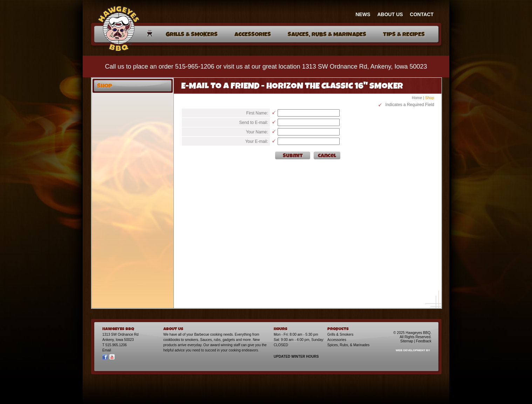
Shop (430, 98)
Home (417, 98)
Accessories (337, 340)
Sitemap (407, 341)
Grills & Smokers (340, 335)
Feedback (424, 341)
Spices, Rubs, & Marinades (349, 345)
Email (107, 350)
